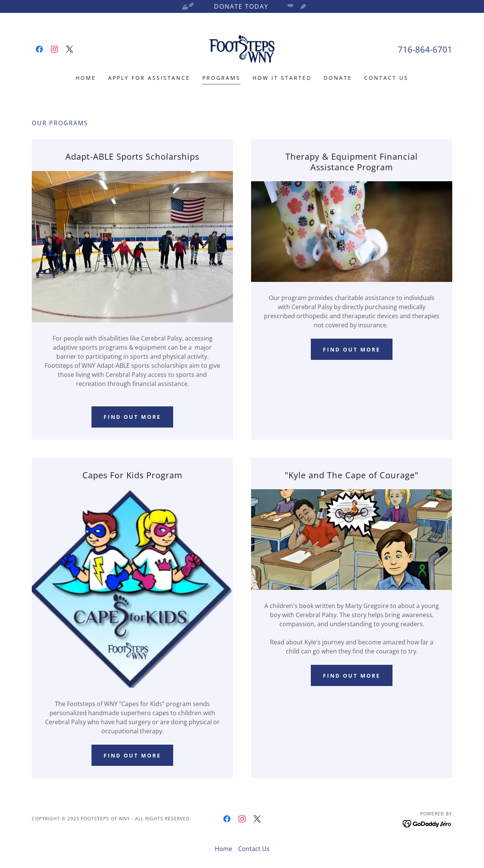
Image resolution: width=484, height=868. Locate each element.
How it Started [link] (282, 78)
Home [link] (86, 78)
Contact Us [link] (386, 78)
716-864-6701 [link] (425, 49)
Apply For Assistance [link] (149, 78)
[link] (39, 49)
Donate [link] (338, 78)
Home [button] (223, 849)
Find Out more (352, 676)
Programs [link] (221, 78)
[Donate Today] (242, 6)
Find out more (132, 417)
